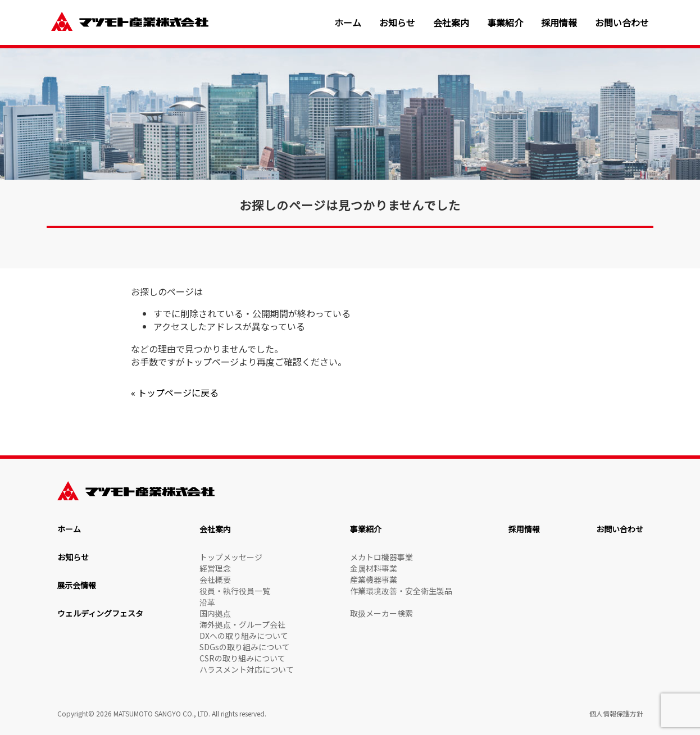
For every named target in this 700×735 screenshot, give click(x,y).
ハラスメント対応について (247, 669)
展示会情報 (77, 585)
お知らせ (397, 23)
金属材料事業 (374, 568)
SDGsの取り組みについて (245, 647)
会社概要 (215, 579)
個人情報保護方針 (616, 713)
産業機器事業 (374, 579)
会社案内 (451, 23)
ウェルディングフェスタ (100, 613)
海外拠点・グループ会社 (242, 624)
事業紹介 (505, 23)
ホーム (348, 23)
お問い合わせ (622, 23)
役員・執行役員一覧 (235, 591)
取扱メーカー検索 (381, 613)
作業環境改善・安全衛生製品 (401, 591)
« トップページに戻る (175, 392)
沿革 (207, 602)
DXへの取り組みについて (244, 636)
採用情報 (559, 23)
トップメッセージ (231, 557)
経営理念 (215, 568)
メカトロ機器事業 (381, 557)
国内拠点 (215, 613)
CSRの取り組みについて (242, 658)
